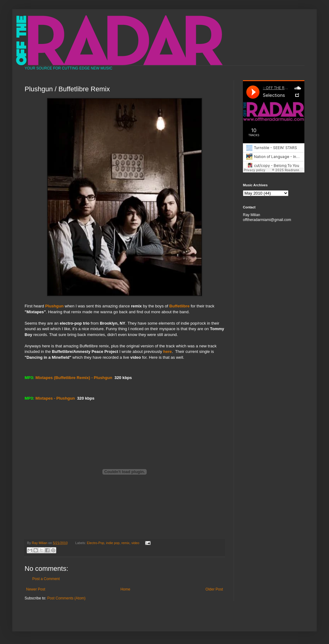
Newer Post (36, 589)
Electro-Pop (96, 543)
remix (125, 543)
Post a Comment (46, 579)
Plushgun (54, 306)
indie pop (113, 543)
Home (125, 589)
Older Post (214, 589)
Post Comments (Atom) (66, 598)
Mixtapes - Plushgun (55, 398)
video (135, 543)
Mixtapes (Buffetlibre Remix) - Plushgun (74, 378)
